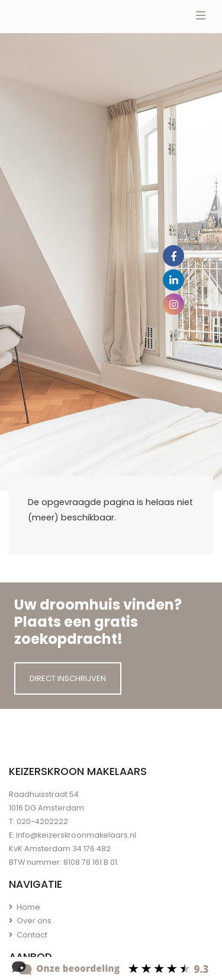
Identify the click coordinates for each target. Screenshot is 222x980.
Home (25, 907)
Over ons (30, 921)
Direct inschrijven (68, 678)
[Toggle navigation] (201, 17)
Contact (28, 935)
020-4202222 (42, 821)
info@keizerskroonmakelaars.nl (76, 835)
